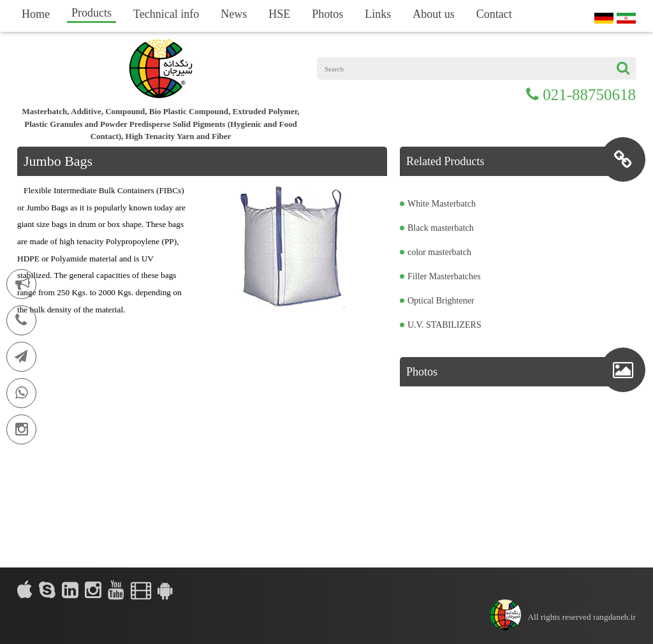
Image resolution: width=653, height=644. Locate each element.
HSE (279, 14)
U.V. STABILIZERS (444, 325)
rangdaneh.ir (614, 617)
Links (378, 14)
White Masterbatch (442, 204)
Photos (327, 14)
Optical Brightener (441, 301)
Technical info (166, 14)
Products (92, 13)
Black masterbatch (441, 228)
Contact (494, 14)
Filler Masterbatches (444, 276)
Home (36, 14)
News (234, 14)
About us (434, 14)
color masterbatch (439, 252)
